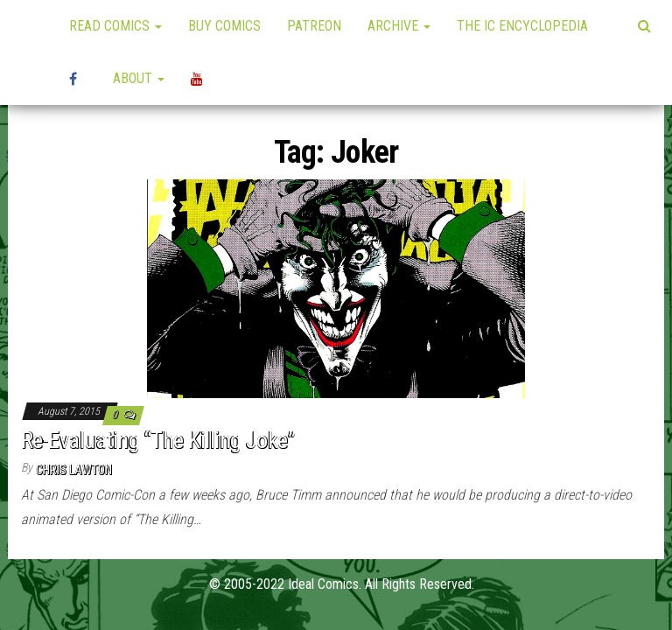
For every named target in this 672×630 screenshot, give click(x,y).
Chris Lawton (74, 470)
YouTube (199, 79)
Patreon (314, 26)
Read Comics (115, 26)
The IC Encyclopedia (522, 26)
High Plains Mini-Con (78, 79)
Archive (399, 26)
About (139, 78)
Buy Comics (224, 26)
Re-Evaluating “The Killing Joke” (158, 440)
